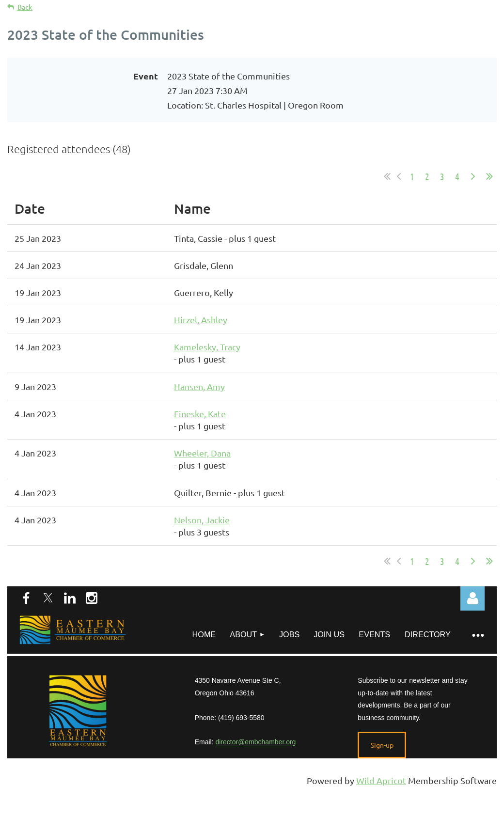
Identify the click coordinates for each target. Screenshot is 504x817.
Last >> (489, 176)
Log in (472, 598)
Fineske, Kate (200, 414)
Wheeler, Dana (202, 453)
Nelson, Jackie (202, 520)
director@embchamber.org (255, 742)
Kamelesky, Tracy (207, 347)
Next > (473, 176)
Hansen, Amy (199, 386)
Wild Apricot (381, 780)
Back (25, 7)
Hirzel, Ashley (201, 320)
